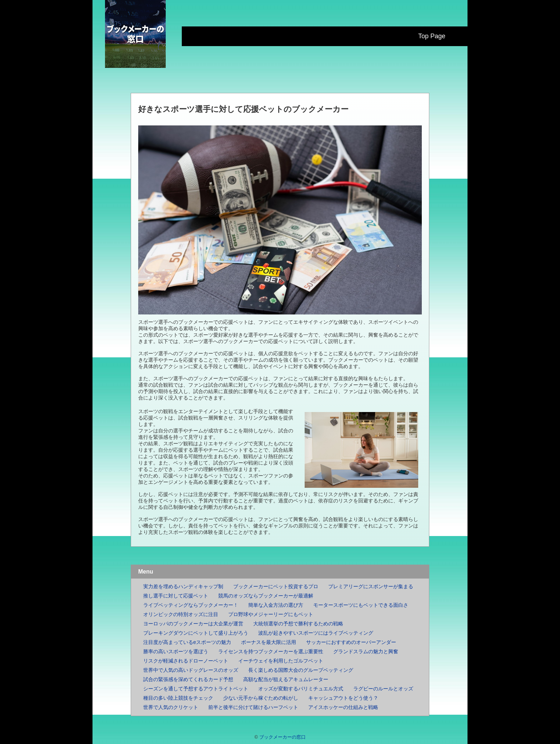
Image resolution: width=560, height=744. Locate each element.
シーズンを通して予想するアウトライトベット (196, 689)
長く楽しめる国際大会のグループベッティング (301, 670)
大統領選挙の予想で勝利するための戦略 (298, 624)
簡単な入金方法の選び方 (276, 605)
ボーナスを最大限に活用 (269, 642)
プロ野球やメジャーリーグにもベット (271, 614)
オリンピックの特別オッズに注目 (181, 614)
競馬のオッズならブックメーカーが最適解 (266, 596)
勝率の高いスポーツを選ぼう (176, 651)
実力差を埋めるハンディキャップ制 (183, 586)
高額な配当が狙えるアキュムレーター (286, 679)
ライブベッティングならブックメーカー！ (191, 605)
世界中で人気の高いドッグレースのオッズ (191, 670)
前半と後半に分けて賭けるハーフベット (253, 707)
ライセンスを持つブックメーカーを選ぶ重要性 (271, 651)
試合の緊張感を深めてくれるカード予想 (188, 679)
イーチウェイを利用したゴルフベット (281, 661)
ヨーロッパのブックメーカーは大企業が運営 (193, 624)
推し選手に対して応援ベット (176, 596)
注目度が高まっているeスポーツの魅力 (187, 642)
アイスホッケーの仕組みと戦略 (343, 707)
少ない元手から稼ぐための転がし (261, 698)
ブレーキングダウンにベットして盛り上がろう (196, 633)
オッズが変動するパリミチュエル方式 (301, 689)
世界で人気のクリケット (171, 707)
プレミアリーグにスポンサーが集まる (371, 586)
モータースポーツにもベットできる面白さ (361, 605)
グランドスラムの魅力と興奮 (366, 651)
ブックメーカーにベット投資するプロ (276, 586)
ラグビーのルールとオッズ (383, 689)
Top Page (432, 36)
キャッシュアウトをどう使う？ (343, 698)
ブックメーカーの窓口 (282, 737)
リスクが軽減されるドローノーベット (186, 661)
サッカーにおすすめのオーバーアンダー (351, 642)
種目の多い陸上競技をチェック (178, 698)
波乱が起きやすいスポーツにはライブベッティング (316, 633)
